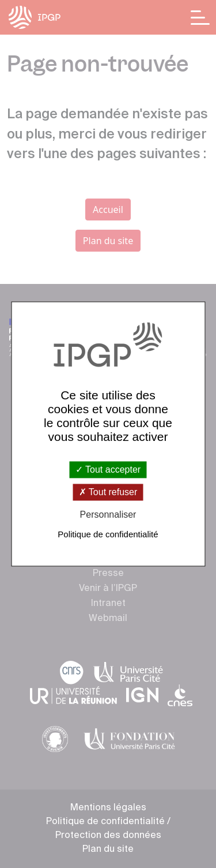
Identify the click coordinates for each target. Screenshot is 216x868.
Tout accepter (108, 469)
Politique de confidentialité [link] (108, 535)
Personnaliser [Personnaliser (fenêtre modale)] (108, 515)
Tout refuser (108, 492)
